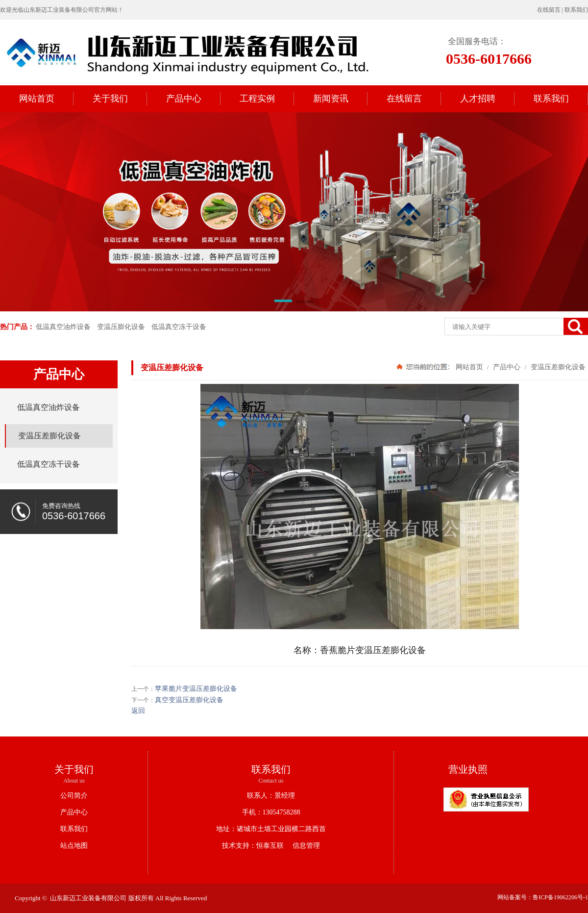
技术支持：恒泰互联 (253, 846)
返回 (138, 711)
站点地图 (74, 846)
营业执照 (468, 769)
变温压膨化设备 (121, 327)
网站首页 (469, 367)
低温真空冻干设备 (179, 327)
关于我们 (74, 769)
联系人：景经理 (271, 796)
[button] (283, 303)
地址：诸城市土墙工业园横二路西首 (271, 829)
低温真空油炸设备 (63, 327)
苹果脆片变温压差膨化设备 (196, 689)
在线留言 (549, 10)
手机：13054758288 (271, 812)
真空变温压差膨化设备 (189, 700)
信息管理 (303, 846)
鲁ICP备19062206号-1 (560, 897)
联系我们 (576, 10)
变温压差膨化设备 (557, 367)
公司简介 (74, 796)
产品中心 (507, 367)
